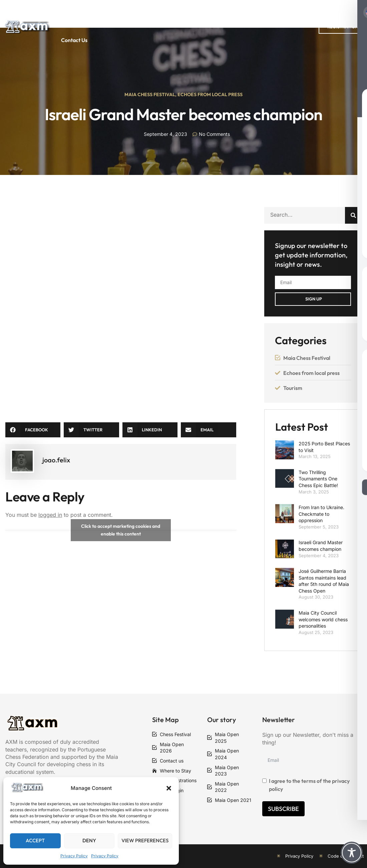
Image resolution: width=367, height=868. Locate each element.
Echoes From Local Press (210, 94)
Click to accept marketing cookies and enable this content (121, 530)
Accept (35, 840)
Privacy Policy (74, 856)
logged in (50, 515)
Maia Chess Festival (150, 94)
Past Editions (101, 13)
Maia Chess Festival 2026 (167, 13)
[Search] (353, 215)
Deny (89, 840)
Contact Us (74, 40)
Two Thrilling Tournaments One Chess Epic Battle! (318, 479)
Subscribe (283, 809)
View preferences (145, 840)
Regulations (232, 13)
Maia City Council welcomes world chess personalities (323, 619)
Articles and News (284, 13)
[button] (169, 788)
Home (62, 13)
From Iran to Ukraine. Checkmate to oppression (321, 514)
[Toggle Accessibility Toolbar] (352, 853)
